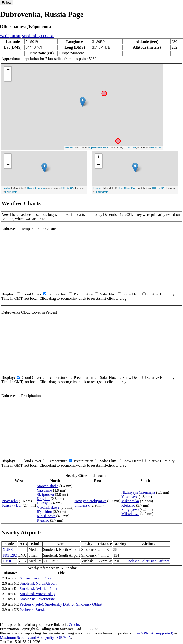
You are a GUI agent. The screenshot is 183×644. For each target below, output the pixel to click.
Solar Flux (108, 294)
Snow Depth (132, 294)
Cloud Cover (31, 294)
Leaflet (69, 147)
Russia (16, 36)
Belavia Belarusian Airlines (149, 561)
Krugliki (43, 499)
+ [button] (8, 70)
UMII (7, 561)
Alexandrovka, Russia (37, 578)
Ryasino (43, 520)
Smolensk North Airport (38, 583)
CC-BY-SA (130, 147)
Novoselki (10, 501)
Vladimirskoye (48, 507)
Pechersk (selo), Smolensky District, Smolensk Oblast (61, 604)
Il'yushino (44, 512)
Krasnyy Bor (12, 505)
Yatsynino (44, 490)
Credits (74, 625)
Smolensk (82, 505)
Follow (7, 3)
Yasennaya (130, 497)
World (5, 36)
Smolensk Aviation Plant (39, 589)
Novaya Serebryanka (91, 501)
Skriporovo (45, 494)
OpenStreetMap (99, 147)
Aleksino (128, 505)
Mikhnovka (130, 501)
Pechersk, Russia (33, 610)
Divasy (42, 503)
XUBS (8, 550)
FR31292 (10, 555)
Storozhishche (48, 486)
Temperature (58, 294)
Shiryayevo (130, 510)
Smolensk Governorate (37, 599)
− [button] (8, 78)
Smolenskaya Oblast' (38, 36)
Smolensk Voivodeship (37, 594)
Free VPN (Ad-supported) (153, 633)
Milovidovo (130, 514)
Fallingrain (156, 147)
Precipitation (83, 294)
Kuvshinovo (46, 516)
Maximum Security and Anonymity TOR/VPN (36, 637)
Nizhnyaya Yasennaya (138, 492)
